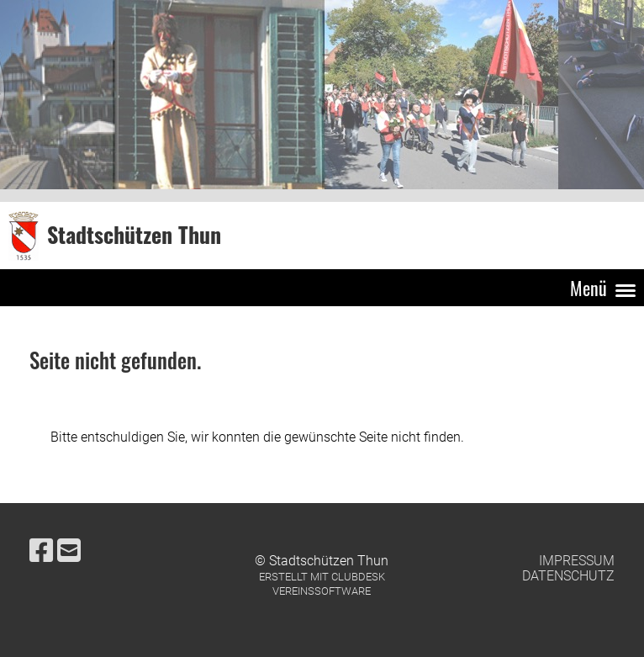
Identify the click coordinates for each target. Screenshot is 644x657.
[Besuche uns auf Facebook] (41, 551)
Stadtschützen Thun (134, 235)
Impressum (577, 561)
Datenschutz (568, 576)
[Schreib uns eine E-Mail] (69, 551)
